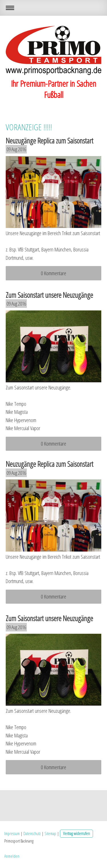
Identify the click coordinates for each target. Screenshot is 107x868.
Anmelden (12, 856)
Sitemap (50, 833)
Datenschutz (32, 833)
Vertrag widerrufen (76, 833)
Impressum (12, 833)
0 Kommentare (53, 273)
